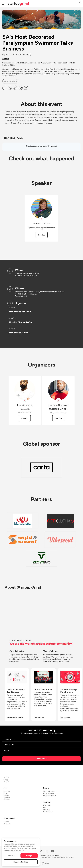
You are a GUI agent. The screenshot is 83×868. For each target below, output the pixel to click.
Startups (6, 795)
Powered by (41, 863)
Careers (6, 822)
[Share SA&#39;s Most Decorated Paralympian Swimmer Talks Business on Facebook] (4, 88)
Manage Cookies (21, 862)
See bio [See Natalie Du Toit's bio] (42, 235)
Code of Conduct (53, 855)
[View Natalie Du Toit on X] (41, 219)
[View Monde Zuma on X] (25, 401)
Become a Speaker (50, 795)
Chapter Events (49, 793)
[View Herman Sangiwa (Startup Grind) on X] (58, 401)
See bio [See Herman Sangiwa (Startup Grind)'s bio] (58, 418)
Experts (6, 793)
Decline (11, 856)
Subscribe (40, 759)
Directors (7, 800)
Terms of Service (40, 855)
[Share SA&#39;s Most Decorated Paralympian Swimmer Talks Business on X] (10, 88)
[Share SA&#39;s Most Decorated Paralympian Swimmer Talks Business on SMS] (26, 88)
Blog (45, 808)
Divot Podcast (48, 812)
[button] (80, 3)
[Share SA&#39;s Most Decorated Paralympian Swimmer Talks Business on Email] (21, 88)
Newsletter (47, 805)
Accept (29, 856)
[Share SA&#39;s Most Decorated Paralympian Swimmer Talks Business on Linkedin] (15, 88)
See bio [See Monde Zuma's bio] (25, 418)
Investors (7, 791)
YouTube (46, 810)
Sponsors (7, 798)
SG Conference (49, 791)
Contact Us (7, 824)
